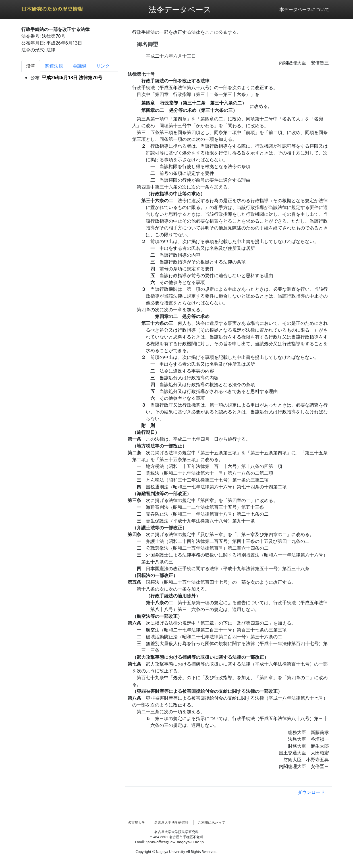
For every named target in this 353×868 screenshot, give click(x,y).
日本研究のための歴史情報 (52, 9)
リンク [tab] (103, 66)
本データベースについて (304, 9)
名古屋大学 (136, 822)
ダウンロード (311, 792)
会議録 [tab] (80, 66)
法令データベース (180, 9)
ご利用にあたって (211, 822)
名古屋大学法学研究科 (171, 822)
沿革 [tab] (31, 66)
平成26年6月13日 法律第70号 (72, 78)
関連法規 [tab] (54, 66)
